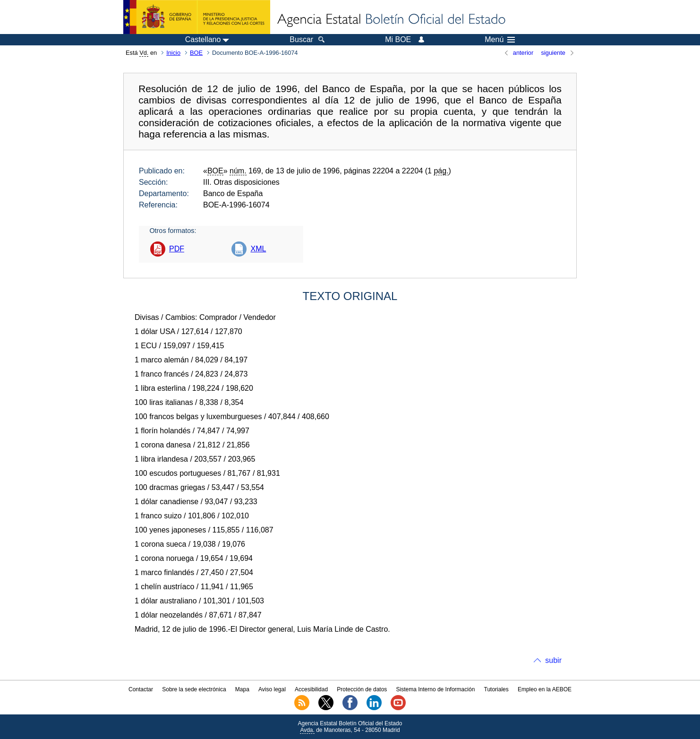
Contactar (141, 689)
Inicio (173, 53)
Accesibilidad (311, 689)
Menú (500, 40)
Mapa (242, 689)
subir (553, 660)
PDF (177, 249)
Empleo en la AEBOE (545, 689)
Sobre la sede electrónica (194, 689)
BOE (196, 53)
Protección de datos (362, 689)
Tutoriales (496, 689)
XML (258, 249)
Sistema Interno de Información (436, 689)
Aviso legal (272, 689)
